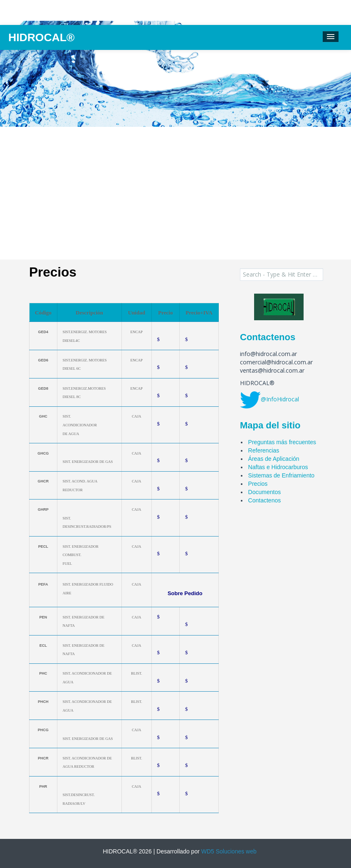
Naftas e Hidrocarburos (278, 467)
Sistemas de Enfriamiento (282, 475)
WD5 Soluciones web (228, 851)
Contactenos (265, 500)
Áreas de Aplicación (274, 459)
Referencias (264, 450)
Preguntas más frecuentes (282, 442)
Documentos (265, 492)
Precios (258, 484)
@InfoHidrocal (280, 399)
